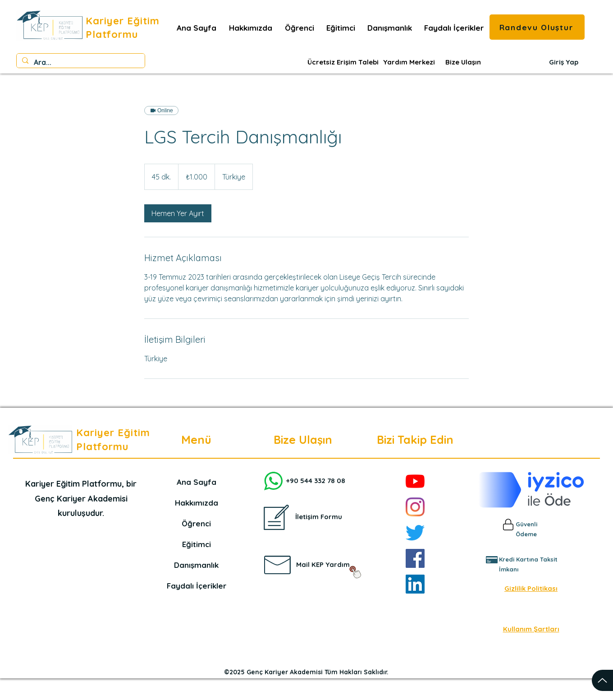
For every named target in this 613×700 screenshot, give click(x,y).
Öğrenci (196, 523)
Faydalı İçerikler (197, 586)
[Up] (602, 680)
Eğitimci (197, 544)
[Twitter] (415, 533)
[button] (454, 28)
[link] (178, 213)
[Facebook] (415, 558)
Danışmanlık (196, 565)
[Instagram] (415, 507)
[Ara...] (80, 62)
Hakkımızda (197, 503)
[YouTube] (415, 481)
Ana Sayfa (197, 482)
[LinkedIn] (415, 584)
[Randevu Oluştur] (537, 27)
